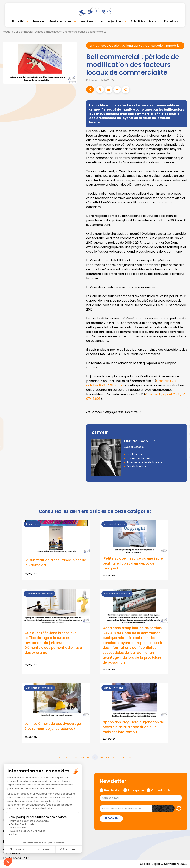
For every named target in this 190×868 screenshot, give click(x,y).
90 (114, 758)
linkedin (183, 427)
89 (108, 758)
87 (95, 758)
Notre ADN (18, 21)
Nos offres (87, 21)
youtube (183, 434)
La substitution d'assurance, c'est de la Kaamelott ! (55, 562)
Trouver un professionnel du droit (53, 21)
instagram (183, 442)
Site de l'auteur (136, 466)
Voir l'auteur (134, 455)
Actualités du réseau (143, 21)
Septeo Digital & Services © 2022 (164, 864)
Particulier (112, 790)
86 (89, 758)
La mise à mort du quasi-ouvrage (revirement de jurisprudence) (53, 726)
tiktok (183, 456)
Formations (171, 21)
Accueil (7, 32)
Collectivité (160, 790)
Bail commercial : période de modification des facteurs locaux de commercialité (60, 32)
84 (76, 758)
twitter (183, 419)
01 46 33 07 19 (19, 858)
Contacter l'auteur (139, 458)
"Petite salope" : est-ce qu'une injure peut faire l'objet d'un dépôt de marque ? (133, 563)
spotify (183, 449)
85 (82, 758)
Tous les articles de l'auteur (144, 462)
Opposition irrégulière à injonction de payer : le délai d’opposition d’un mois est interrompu (133, 727)
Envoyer (111, 819)
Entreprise (136, 790)
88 (101, 758)
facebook (183, 412)
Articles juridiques (112, 21)
